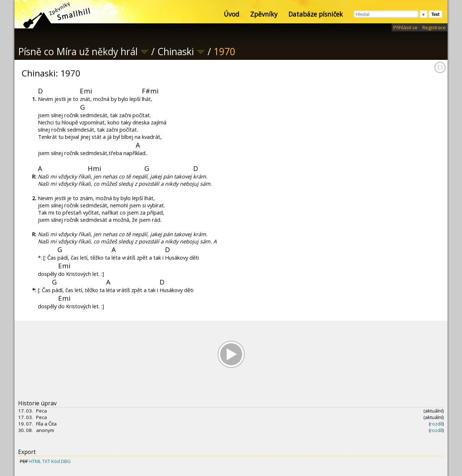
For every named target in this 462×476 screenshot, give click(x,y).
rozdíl (436, 424)
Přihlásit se (406, 27)
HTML (35, 461)
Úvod (232, 14)
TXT (46, 461)
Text (435, 14)
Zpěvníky (264, 14)
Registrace (434, 27)
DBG (66, 461)
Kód (56, 461)
